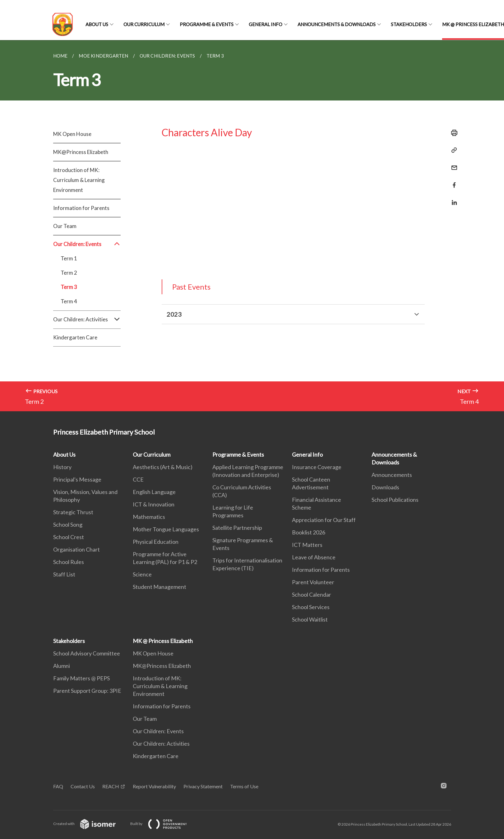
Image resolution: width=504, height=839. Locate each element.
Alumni (62, 666)
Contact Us (83, 786)
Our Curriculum (144, 24)
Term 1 (69, 258)
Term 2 (69, 273)
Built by (164, 824)
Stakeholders (409, 24)
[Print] (452, 133)
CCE (138, 479)
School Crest (69, 537)
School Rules (69, 562)
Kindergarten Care (75, 337)
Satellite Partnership (237, 528)
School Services (311, 607)
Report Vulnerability (154, 786)
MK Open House (72, 134)
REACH (111, 786)
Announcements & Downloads (337, 24)
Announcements (392, 475)
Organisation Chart (76, 549)
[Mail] (452, 164)
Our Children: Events (87, 244)
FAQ (58, 786)
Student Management (160, 587)
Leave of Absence (314, 557)
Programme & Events (207, 24)
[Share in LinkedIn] (452, 199)
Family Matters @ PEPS (81, 678)
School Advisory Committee (87, 653)
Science (142, 574)
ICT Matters (307, 545)
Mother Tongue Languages (166, 529)
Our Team (65, 226)
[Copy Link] (452, 150)
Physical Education (156, 542)
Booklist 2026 (309, 532)
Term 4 (69, 301)
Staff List (64, 574)
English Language (154, 492)
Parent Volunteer (313, 582)
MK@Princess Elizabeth (81, 152)
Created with (89, 824)
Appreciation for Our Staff (324, 520)
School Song (68, 524)
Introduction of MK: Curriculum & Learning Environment (79, 180)
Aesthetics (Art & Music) (163, 467)
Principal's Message (77, 479)
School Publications (395, 500)
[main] (252, 226)
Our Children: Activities (87, 319)
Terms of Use (244, 786)
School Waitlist (310, 619)
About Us (97, 24)
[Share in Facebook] (452, 181)
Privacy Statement (203, 786)
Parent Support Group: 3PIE (87, 691)
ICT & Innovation (154, 504)
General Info (266, 24)
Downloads (385, 487)
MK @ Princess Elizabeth (163, 641)
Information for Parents (81, 208)
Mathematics (149, 517)
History (62, 467)
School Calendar (312, 594)
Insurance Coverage (317, 467)
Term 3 (69, 287)
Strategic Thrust (73, 512)
